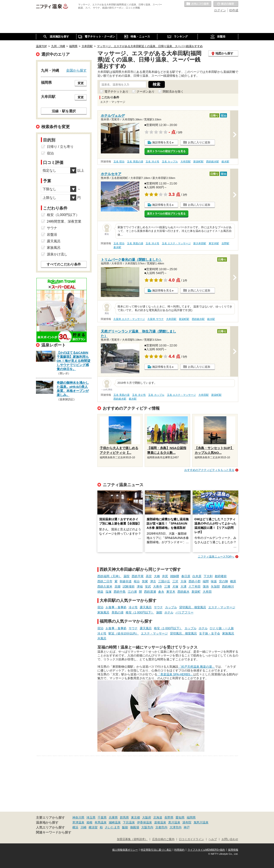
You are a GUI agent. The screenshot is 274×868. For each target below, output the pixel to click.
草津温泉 (78, 822)
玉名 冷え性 (152, 162)
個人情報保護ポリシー (125, 850)
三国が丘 (164, 581)
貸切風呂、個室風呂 (193, 607)
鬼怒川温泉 (201, 822)
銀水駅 (225, 162)
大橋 (157, 576)
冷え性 (133, 607)
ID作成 (234, 10)
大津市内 (176, 827)
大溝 (183, 586)
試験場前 (129, 586)
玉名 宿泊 (119, 162)
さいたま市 (112, 827)
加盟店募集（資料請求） (132, 839)
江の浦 (132, 592)
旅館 (159, 612)
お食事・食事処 (116, 607)
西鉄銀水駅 (213, 162)
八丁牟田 (195, 586)
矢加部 (215, 586)
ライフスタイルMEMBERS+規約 (206, 850)
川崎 (83, 827)
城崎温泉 (115, 822)
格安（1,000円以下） (140, 612)
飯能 (125, 827)
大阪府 (147, 817)
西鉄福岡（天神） (109, 576)
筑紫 (145, 581)
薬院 (127, 576)
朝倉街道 (126, 581)
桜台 (137, 581)
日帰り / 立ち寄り (60, 147)
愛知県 (180, 817)
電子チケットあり (116, 91)
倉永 (161, 592)
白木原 (197, 576)
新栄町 (196, 592)
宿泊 (100, 607)
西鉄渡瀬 (150, 592)
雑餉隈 (175, 576)
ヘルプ (213, 839)
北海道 (158, 817)
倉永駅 (117, 247)
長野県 (169, 817)
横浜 (75, 827)
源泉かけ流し (57, 254)
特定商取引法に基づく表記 (156, 850)
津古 (153, 581)
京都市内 (161, 827)
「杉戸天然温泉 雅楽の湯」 (197, 667)
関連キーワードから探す (54, 832)
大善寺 (158, 586)
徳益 (100, 592)
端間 (206, 581)
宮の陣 (223, 581)
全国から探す (76, 70)
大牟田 (207, 592)
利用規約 (179, 850)
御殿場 (135, 827)
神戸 (187, 827)
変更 (81, 83)
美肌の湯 (118, 612)
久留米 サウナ (156, 319)
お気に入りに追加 (199, 142)
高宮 (149, 576)
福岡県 (191, 817)
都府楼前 (221, 576)
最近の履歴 (226, 4)
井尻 (165, 576)
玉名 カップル (170, 162)
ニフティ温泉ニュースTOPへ (216, 557)
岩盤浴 (52, 235)
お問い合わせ (230, 839)
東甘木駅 (214, 243)
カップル (171, 607)
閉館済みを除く (173, 91)
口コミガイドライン (191, 839)
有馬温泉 (101, 822)
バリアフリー (185, 612)
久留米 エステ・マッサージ (129, 319)
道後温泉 (160, 822)
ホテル (169, 612)
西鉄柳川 (228, 586)
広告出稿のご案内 (163, 839)
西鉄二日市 (105, 581)
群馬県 (124, 817)
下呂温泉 (129, 822)
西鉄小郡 (195, 581)
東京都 (136, 817)
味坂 (214, 581)
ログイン (220, 10)
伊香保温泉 (144, 822)
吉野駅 (225, 243)
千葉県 (102, 817)
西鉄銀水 (183, 592)
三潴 (167, 586)
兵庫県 (113, 817)
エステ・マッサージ (222, 607)
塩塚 (109, 592)
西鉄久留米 (105, 586)
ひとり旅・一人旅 (222, 628)
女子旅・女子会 (210, 633)
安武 (148, 586)
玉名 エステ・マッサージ (176, 243)
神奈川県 (78, 817)
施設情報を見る (162, 142)
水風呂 (102, 638)
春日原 (186, 576)
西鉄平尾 (138, 576)
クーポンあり (146, 91)
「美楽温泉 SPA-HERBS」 (175, 674)
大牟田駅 (186, 162)
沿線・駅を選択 (64, 111)
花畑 (118, 586)
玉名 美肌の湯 (135, 162)
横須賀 (93, 827)
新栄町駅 (198, 162)
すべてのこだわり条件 (64, 264)
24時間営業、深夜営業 (64, 221)
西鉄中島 (120, 592)
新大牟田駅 (200, 243)
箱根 (89, 822)
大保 (183, 581)
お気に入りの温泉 (198, 4)
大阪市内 (147, 827)
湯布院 (187, 822)
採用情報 (233, 850)
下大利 (208, 576)
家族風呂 (103, 612)
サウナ (158, 607)
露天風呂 (146, 607)
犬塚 (175, 586)
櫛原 (233, 581)
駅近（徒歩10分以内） (124, 633)
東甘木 (171, 592)
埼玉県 (91, 817)
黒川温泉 (174, 822)
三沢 (175, 581)
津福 (140, 586)
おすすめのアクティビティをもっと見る (209, 470)
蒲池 (206, 586)
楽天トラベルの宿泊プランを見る (166, 151)
